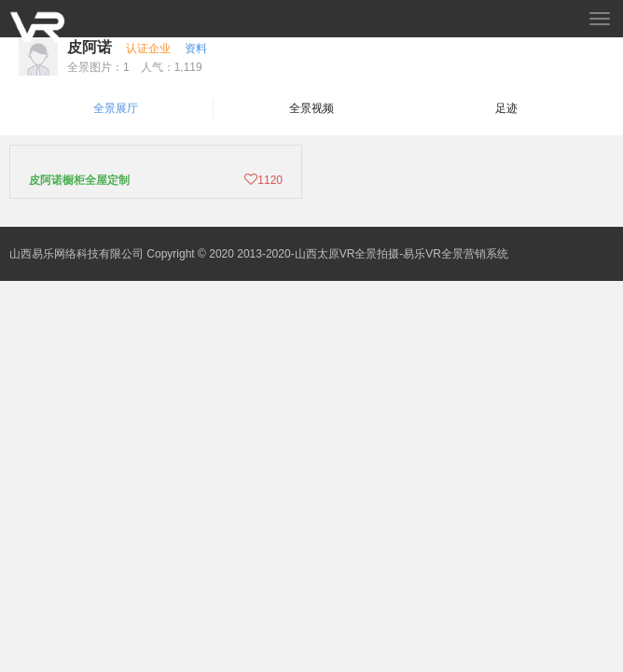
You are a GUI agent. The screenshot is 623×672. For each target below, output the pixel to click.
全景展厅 (116, 108)
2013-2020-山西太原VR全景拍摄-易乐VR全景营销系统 (373, 254)
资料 (196, 49)
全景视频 (311, 108)
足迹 (506, 108)
